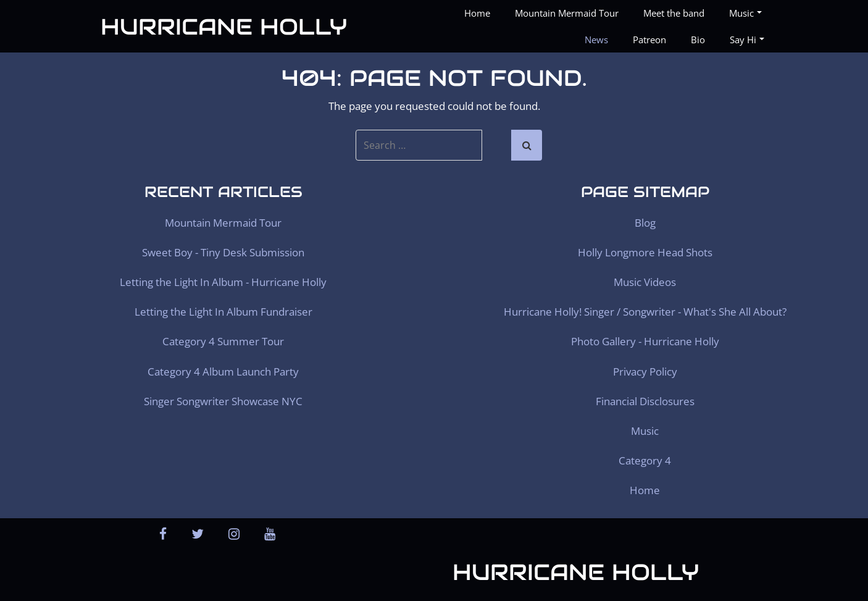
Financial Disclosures (645, 401)
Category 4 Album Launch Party (223, 372)
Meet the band (674, 13)
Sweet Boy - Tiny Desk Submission (223, 252)
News (596, 40)
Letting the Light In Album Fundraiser (223, 312)
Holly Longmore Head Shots (645, 252)
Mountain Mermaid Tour (567, 13)
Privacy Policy (645, 372)
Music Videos (645, 282)
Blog (645, 223)
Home (477, 13)
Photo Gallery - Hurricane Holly (645, 341)
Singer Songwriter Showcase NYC (223, 401)
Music (745, 13)
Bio (698, 40)
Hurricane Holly (224, 27)
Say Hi (747, 40)
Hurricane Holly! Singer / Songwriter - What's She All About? (645, 312)
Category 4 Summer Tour (223, 341)
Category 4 (645, 460)
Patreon (649, 40)
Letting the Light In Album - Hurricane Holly (223, 282)
